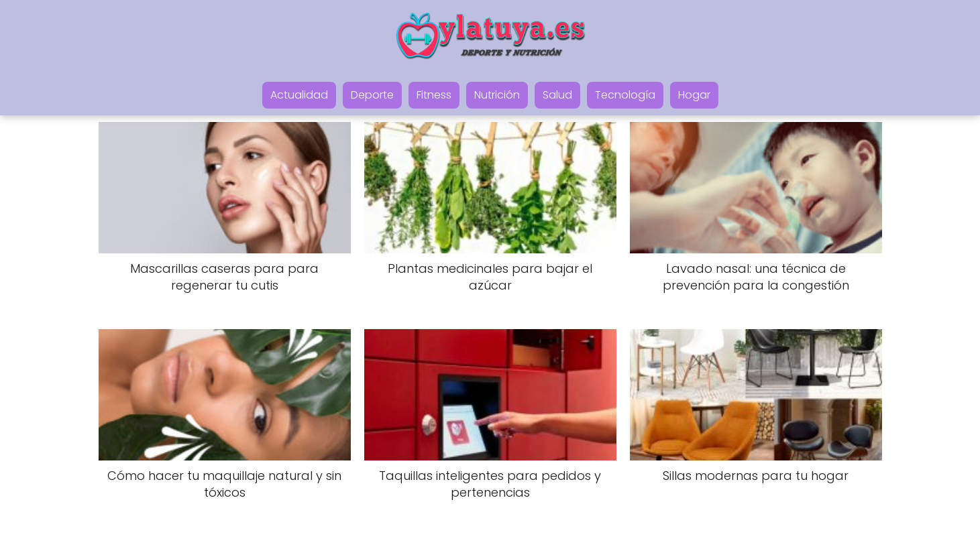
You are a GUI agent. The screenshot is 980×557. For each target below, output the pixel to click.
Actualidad (299, 95)
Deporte (372, 95)
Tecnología (625, 95)
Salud (557, 95)
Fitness (434, 95)
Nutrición (497, 95)
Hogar (694, 95)
